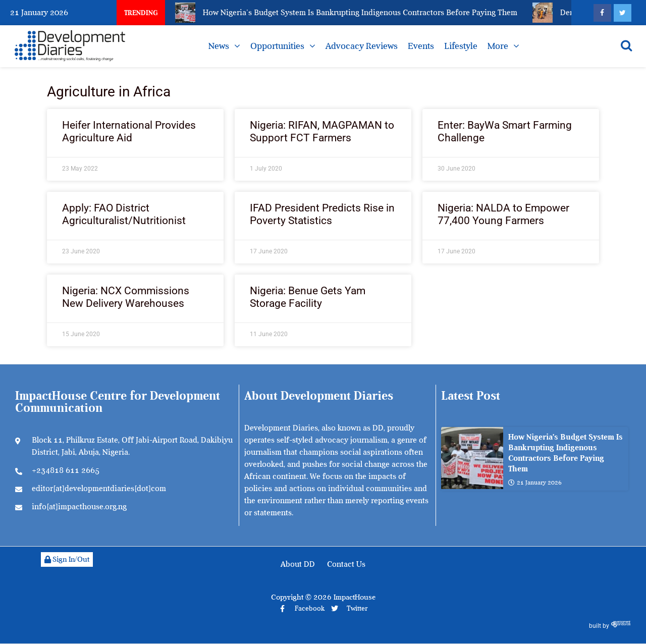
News (219, 46)
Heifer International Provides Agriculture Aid (129, 131)
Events (421, 46)
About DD (298, 564)
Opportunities (277, 46)
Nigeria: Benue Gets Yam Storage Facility (308, 297)
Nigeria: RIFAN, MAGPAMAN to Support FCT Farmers (322, 131)
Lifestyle (461, 46)
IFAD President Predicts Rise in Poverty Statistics (322, 214)
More (498, 46)
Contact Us (346, 564)
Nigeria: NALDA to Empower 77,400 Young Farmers (503, 214)
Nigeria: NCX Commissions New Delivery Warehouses (126, 297)
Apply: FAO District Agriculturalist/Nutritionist (124, 214)
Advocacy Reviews (362, 46)
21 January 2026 (535, 482)
